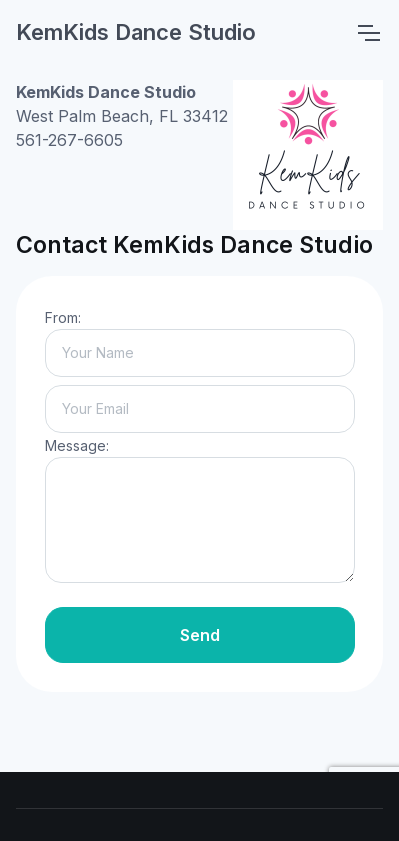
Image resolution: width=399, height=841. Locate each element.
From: (63, 317)
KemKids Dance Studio (136, 32)
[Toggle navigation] (368, 33)
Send (200, 635)
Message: (77, 445)
